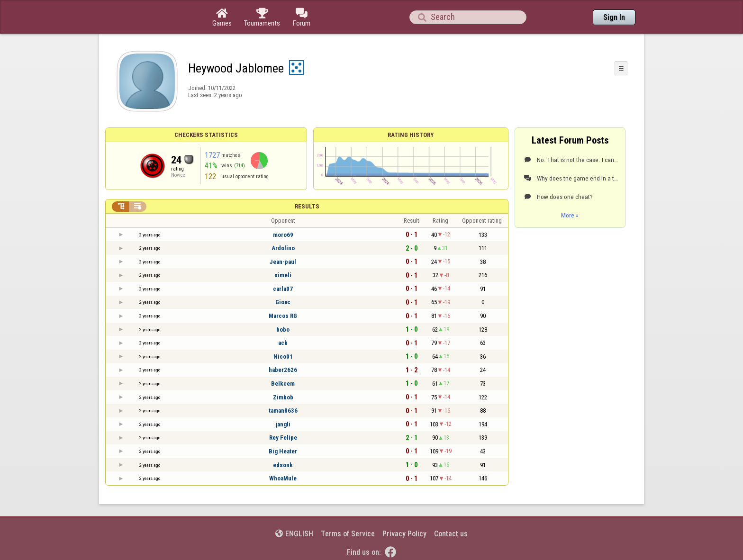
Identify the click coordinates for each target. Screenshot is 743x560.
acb (283, 343)
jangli (283, 424)
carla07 (283, 289)
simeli (283, 275)
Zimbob (283, 397)
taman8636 (283, 411)
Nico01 (283, 357)
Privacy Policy (404, 534)
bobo (283, 330)
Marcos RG (283, 316)
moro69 (283, 235)
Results (307, 206)
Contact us (451, 534)
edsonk (283, 465)
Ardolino (283, 248)
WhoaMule (283, 478)
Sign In (614, 17)
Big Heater (283, 451)
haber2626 (283, 370)
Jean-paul (283, 262)
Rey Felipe (283, 438)
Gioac (283, 302)
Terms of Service (348, 534)
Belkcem (283, 384)
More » (570, 215)
